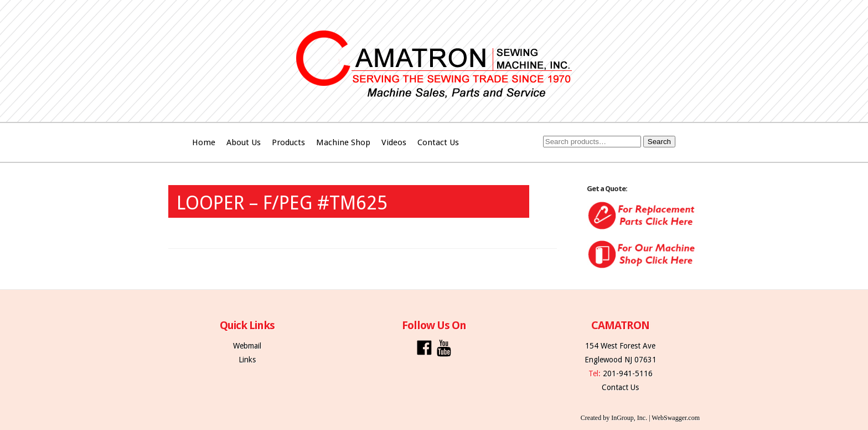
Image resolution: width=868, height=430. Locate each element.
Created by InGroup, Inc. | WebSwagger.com (640, 418)
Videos (394, 142)
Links (247, 360)
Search (659, 142)
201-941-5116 (628, 373)
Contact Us (438, 142)
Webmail (247, 346)
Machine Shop (343, 142)
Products (288, 142)
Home (204, 142)
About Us (244, 142)
